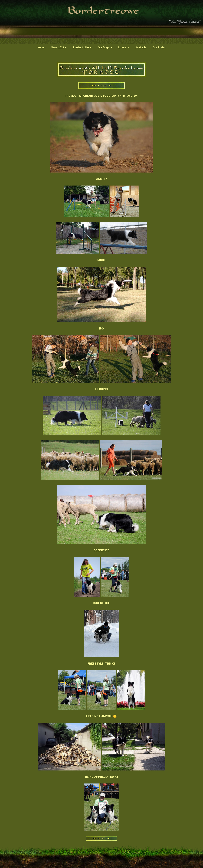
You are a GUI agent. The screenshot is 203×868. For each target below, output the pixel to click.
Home (41, 47)
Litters (122, 47)
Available (141, 47)
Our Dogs (104, 47)
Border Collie (81, 47)
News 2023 (57, 47)
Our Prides (159, 47)
